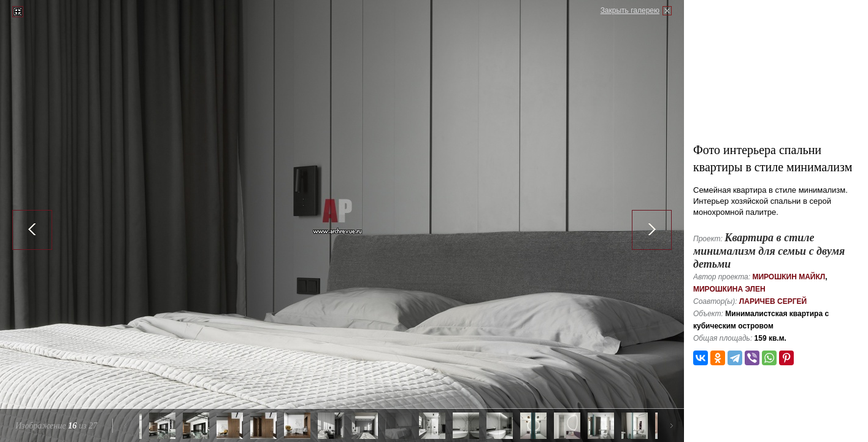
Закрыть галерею (630, 10)
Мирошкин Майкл (789, 277)
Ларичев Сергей (773, 301)
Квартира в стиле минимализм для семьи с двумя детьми (769, 251)
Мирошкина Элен (729, 289)
